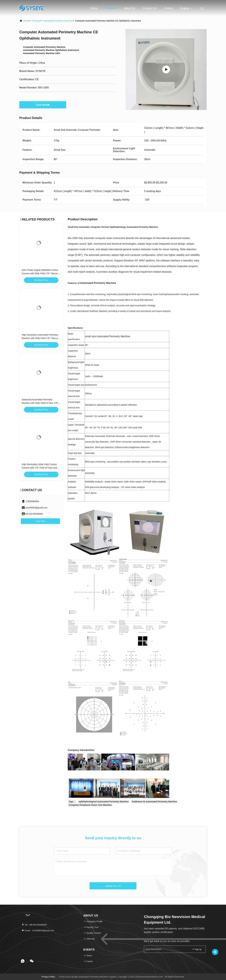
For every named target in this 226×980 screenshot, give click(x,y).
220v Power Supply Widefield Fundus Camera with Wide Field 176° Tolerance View (41, 273)
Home (94, 8)
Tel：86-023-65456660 (34, 925)
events (168, 8)
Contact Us (150, 8)
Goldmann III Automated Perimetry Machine (154, 802)
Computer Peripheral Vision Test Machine (90, 805)
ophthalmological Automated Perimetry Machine (104, 802)
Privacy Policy (48, 977)
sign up (197, 949)
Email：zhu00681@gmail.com (38, 930)
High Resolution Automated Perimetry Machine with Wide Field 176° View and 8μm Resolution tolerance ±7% (41, 338)
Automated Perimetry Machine (58, 21)
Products (111, 8)
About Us (129, 8)
